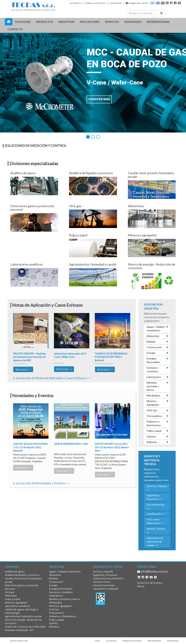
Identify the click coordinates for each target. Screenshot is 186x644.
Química (53, 623)
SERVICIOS (112, 22)
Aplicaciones (90, 22)
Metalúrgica (55, 602)
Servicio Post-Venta (104, 585)
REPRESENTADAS (158, 22)
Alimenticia (11, 596)
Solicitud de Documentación (108, 578)
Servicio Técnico (102, 582)
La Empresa (76, 3)
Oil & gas (10, 592)
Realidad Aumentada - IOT (19, 630)
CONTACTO (15, 29)
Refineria (54, 627)
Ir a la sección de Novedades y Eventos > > (42, 483)
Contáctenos (116, 3)
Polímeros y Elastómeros (63, 616)
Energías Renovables (61, 589)
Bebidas (54, 578)
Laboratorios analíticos (18, 606)
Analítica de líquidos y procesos (22, 575)
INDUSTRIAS (66, 22)
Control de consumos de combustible (25, 627)
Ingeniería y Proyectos (105, 575)
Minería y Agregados (60, 606)
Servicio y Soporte (103, 571)
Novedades (133, 22)
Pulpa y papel (12, 599)
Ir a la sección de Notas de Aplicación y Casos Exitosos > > (52, 378)
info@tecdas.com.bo (137, 3)
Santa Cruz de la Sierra (150, 583)
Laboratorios (56, 596)
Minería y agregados (16, 602)
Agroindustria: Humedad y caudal (23, 616)
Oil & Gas (54, 609)
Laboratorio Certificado (106, 589)
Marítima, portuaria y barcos (65, 599)
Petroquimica (56, 613)
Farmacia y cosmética (61, 592)
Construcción (56, 582)
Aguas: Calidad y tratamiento (65, 571)
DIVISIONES (23, 22)
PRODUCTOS (44, 22)
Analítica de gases (15, 571)
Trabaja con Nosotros (95, 3)
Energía (53, 585)
